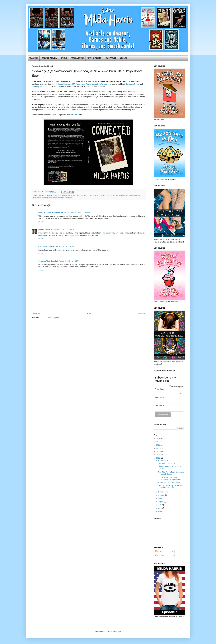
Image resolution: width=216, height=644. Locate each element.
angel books (55, 195)
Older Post (141, 314)
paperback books (117, 195)
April (160, 511)
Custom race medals (47, 247)
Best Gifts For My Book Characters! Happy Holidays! (171, 473)
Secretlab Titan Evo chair (48, 261)
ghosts (86, 195)
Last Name (159, 405)
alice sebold (42, 195)
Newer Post (37, 314)
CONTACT (111, 58)
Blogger (118, 632)
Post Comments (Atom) (51, 318)
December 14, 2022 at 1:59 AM (78, 213)
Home (89, 314)
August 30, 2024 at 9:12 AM (69, 261)
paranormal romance (130, 195)
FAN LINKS (77, 58)
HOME (124, 58)
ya (63, 198)
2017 (158, 442)
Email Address (168, 389)
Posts (158, 551)
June (160, 508)
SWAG (64, 58)
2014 (158, 451)
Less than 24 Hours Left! (167, 464)
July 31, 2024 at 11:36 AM (65, 247)
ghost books (72, 195)
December (162, 461)
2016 (158, 445)
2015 (158, 448)
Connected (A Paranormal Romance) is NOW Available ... (170, 478)
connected (64, 195)
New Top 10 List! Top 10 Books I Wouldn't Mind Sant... (170, 487)
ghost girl (80, 195)
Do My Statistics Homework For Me (52, 213)
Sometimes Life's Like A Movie (169, 483)
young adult (69, 198)
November (162, 492)
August (161, 502)
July (160, 505)
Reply (41, 222)
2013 (158, 455)
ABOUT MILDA (49, 58)
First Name (159, 397)
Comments (160, 556)
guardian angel (94, 195)
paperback (107, 195)
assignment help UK (110, 233)
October (162, 495)
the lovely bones (47, 198)
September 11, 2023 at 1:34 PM (63, 230)
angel (49, 195)
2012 (158, 458)
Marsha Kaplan (44, 230)
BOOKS (34, 58)
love (101, 195)
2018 (158, 439)
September (163, 498)
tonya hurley (57, 198)
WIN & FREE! (94, 58)
